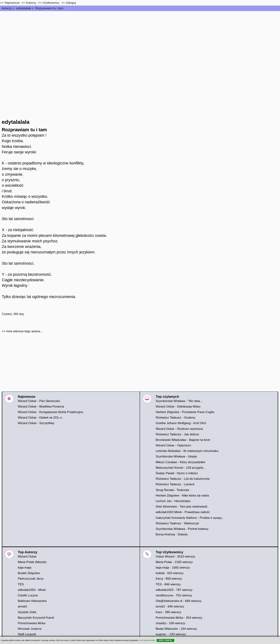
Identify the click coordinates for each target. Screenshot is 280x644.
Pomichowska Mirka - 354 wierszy (179, 618)
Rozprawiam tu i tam (49, 8)
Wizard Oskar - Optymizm (173, 445)
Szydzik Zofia (27, 612)
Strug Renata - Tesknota (172, 490)
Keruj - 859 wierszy (169, 579)
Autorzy (7, 8)
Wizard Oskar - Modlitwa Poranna (41, 406)
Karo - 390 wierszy (169, 612)
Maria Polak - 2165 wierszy (174, 562)
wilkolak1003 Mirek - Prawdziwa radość (183, 512)
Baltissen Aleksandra (32, 601)
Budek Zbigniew (29, 573)
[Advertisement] (140, 38)
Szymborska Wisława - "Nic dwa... (179, 401)
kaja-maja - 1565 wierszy (173, 567)
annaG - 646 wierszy (170, 606)
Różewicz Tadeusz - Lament (175, 484)
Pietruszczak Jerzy (31, 579)
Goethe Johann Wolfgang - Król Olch (181, 423)
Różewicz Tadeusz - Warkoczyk (177, 523)
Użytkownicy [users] (51, 3)
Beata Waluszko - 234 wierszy (176, 629)
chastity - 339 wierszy (171, 623)
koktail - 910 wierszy (170, 573)
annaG (22, 606)
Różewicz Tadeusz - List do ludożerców (183, 479)
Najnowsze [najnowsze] (12, 3)
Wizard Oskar (27, 556)
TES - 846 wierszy (168, 584)
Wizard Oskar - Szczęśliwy (36, 423)
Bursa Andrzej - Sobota (172, 534)
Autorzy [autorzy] (31, 3)
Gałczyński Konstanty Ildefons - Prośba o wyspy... (190, 518)
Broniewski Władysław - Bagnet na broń (183, 440)
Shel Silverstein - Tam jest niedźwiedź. (182, 506)
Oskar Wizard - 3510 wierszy (175, 556)
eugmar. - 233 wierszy (171, 634)
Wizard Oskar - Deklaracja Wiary (178, 406)
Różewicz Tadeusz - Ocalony (176, 418)
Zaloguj (71, 3)
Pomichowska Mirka (32, 623)
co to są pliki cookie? (147, 640)
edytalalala (24, 8)
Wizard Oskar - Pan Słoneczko (39, 401)
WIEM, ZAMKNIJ (165, 640)
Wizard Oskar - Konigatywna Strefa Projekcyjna (50, 412)
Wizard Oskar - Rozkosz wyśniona (179, 429)
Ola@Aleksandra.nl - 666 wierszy (179, 601)
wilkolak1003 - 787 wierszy (174, 590)
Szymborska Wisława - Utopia (176, 456)
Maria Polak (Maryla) (32, 562)
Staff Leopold (27, 634)
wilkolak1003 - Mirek (32, 590)
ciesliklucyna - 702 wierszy (174, 595)
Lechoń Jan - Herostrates (173, 501)
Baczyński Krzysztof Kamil (36, 618)
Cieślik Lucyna (28, 595)
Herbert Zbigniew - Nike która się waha (182, 495)
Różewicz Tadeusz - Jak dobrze (177, 434)
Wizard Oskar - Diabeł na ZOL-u (40, 418)
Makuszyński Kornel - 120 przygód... (181, 468)
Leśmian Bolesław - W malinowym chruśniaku (187, 451)
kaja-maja (25, 567)
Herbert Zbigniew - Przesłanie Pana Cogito (185, 412)
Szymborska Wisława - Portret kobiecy (182, 529)
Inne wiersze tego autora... (24, 331)
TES (21, 584)
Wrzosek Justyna (30, 629)
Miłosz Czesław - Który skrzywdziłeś (180, 462)
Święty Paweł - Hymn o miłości (177, 473)
